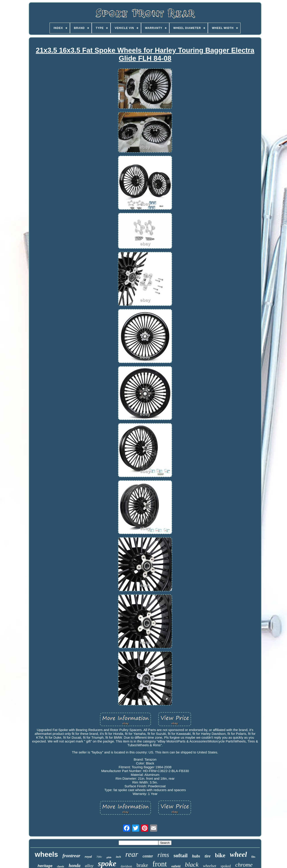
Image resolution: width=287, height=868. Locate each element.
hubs (196, 856)
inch (118, 857)
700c (99, 857)
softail (181, 855)
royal (88, 857)
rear (132, 854)
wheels (46, 854)
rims (163, 855)
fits (253, 857)
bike (220, 855)
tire (208, 856)
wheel (238, 854)
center (148, 856)
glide (109, 857)
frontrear (71, 856)
